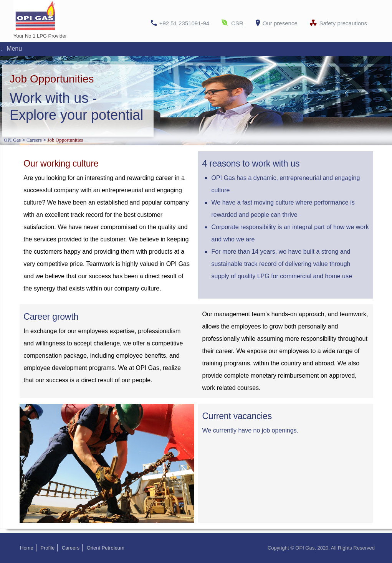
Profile (47, 548)
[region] (196, 101)
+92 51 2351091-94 (184, 23)
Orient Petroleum (106, 548)
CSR (237, 23)
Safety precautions (343, 23)
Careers (71, 548)
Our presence (280, 23)
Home (27, 548)
